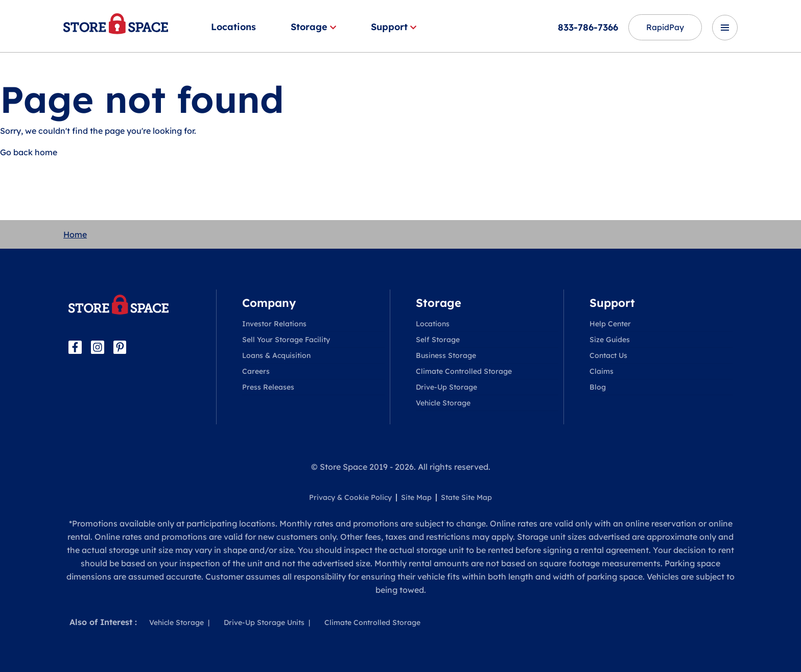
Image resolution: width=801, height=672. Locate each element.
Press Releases (268, 387)
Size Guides (610, 340)
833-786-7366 (586, 27)
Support (394, 27)
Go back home (29, 152)
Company (269, 303)
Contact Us (608, 355)
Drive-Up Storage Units (264, 622)
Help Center (610, 324)
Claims (602, 371)
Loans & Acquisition (276, 355)
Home (75, 234)
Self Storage (438, 340)
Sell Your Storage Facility (286, 340)
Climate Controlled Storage (464, 371)
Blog (598, 387)
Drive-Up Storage (446, 387)
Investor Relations (274, 324)
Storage (313, 27)
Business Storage (446, 355)
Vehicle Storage (443, 403)
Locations (233, 27)
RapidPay (664, 28)
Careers (256, 371)
